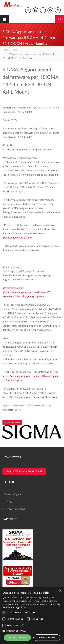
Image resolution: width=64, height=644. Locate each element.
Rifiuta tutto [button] (47, 637)
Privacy (7, 501)
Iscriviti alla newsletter (24, 471)
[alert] (32, 616)
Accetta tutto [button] (17, 637)
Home (5, 50)
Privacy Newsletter (14, 509)
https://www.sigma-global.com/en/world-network (30, 397)
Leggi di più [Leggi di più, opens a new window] (20, 607)
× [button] (60, 591)
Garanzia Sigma (12, 494)
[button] (32, 631)
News (14, 50)
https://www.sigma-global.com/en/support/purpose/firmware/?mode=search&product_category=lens (26, 292)
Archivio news (12, 422)
